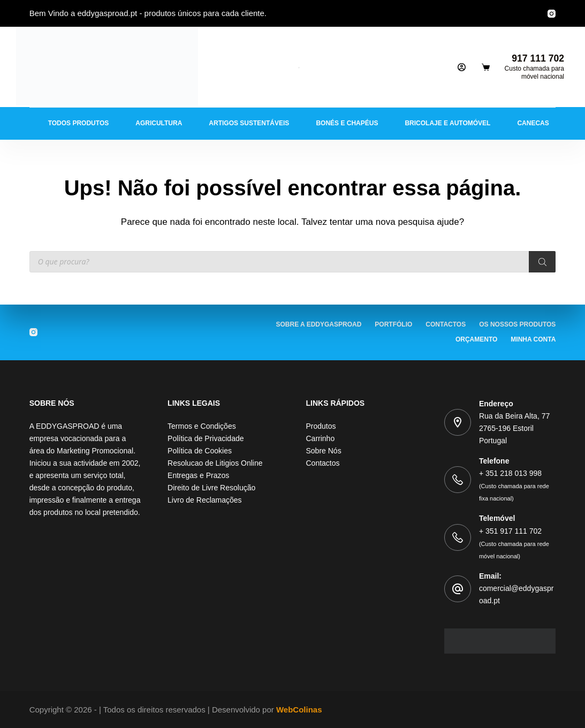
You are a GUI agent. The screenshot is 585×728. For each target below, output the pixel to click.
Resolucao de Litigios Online (215, 463)
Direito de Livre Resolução (211, 488)
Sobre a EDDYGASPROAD (319, 324)
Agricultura (159, 123)
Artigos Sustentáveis (249, 123)
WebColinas (299, 710)
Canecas (533, 123)
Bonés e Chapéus (347, 123)
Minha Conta (533, 339)
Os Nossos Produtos (517, 324)
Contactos (446, 324)
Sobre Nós (324, 451)
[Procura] (542, 262)
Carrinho (321, 438)
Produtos (321, 426)
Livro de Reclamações (205, 500)
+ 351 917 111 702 (514, 543)
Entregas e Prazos (198, 475)
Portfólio (393, 324)
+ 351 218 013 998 (514, 485)
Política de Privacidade (206, 438)
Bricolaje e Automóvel (447, 123)
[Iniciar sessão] (462, 67)
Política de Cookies (200, 451)
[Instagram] (552, 14)
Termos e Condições (202, 426)
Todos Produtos (79, 123)
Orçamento (476, 339)
